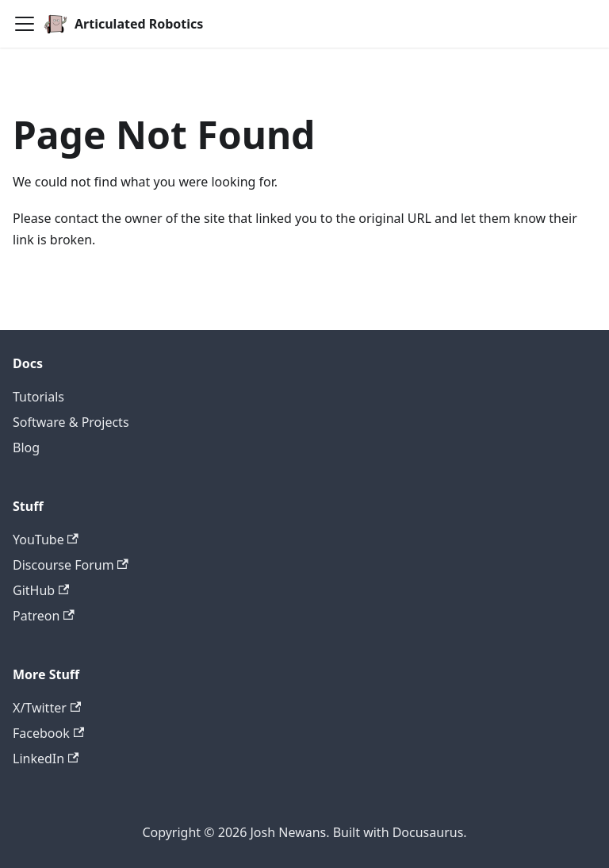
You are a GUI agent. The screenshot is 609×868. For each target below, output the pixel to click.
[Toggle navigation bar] (25, 24)
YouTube (46, 540)
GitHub (41, 590)
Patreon (44, 616)
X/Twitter (47, 708)
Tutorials (38, 397)
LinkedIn (46, 759)
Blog (26, 447)
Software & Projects (71, 422)
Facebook (48, 733)
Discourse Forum (71, 565)
